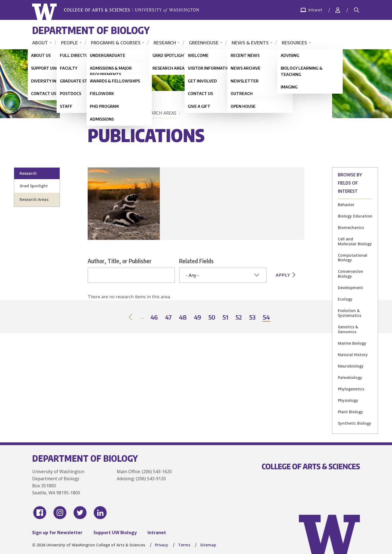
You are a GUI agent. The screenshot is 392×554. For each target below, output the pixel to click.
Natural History (353, 355)
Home (95, 113)
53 (253, 318)
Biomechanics (351, 227)
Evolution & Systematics (350, 313)
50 (212, 318)
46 (154, 318)
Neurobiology (351, 366)
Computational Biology (353, 258)
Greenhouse (204, 43)
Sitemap (208, 545)
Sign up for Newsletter (57, 532)
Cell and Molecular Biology (355, 241)
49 (198, 318)
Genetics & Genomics (348, 329)
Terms (184, 545)
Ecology (345, 299)
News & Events (250, 43)
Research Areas (159, 113)
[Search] (357, 10)
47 (169, 318)
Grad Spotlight (34, 186)
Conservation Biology (350, 274)
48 (183, 318)
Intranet (157, 532)
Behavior (346, 205)
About (40, 43)
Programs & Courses (116, 43)
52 (239, 318)
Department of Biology (91, 30)
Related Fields (196, 261)
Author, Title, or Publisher (120, 261)
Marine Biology (352, 343)
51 (226, 318)
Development (350, 288)
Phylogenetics (351, 389)
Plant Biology (350, 412)
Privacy (162, 545)
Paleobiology (350, 377)
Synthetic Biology (355, 423)
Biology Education (355, 216)
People (69, 43)
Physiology (348, 400)
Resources (294, 43)
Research (165, 43)
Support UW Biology (115, 532)
